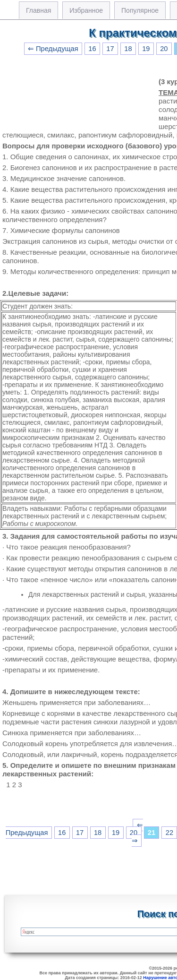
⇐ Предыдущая (53, 49)
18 (128, 49)
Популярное (140, 10)
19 (146, 49)
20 (164, 49)
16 (92, 49)
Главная (38, 10)
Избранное (86, 10)
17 (110, 49)
